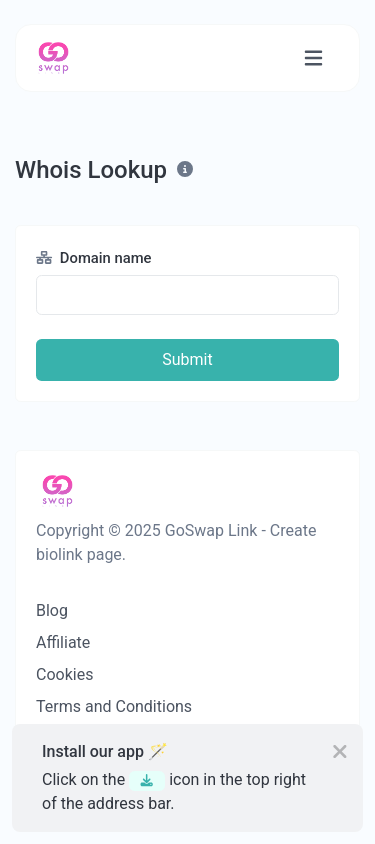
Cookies (64, 674)
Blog (52, 610)
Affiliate (63, 642)
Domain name (94, 258)
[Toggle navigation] (313, 58)
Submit (187, 359)
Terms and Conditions (114, 706)
